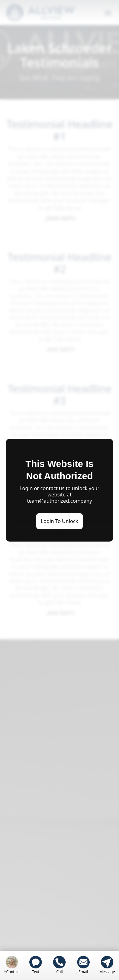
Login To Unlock (59, 521)
